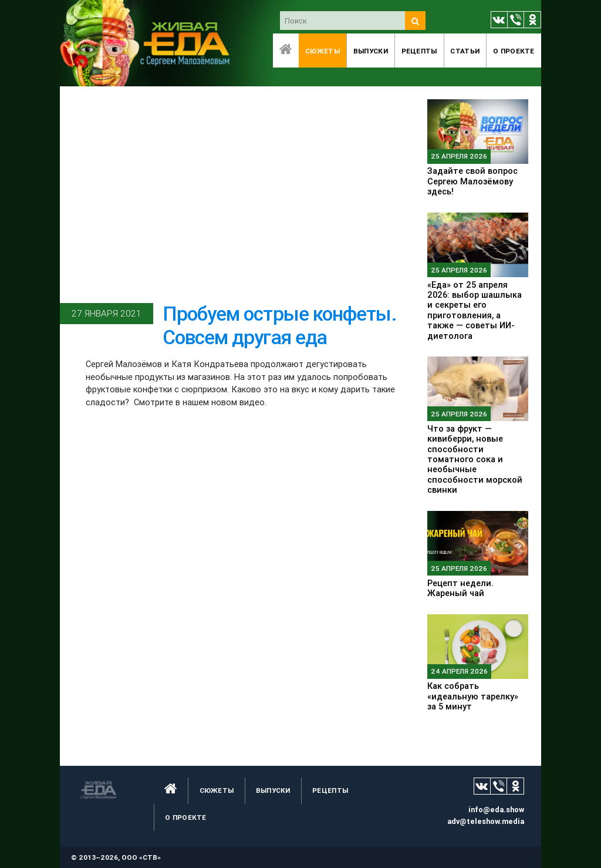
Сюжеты (323, 51)
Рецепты (419, 51)
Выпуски (371, 51)
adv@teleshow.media (486, 821)
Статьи (465, 51)
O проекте (514, 51)
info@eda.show (496, 810)
